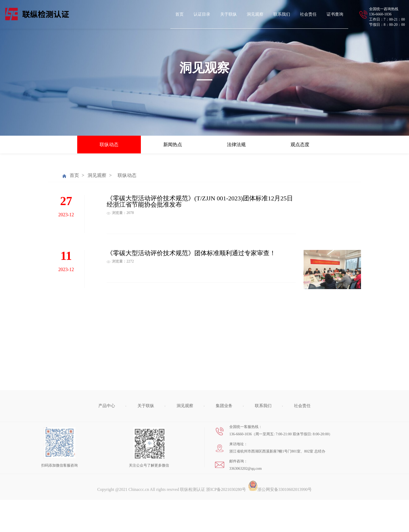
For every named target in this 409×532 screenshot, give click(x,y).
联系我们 (282, 14)
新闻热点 (173, 145)
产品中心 (107, 430)
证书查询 (335, 14)
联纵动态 (109, 145)
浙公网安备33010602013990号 (280, 514)
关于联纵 (228, 14)
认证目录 (202, 14)
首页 (179, 14)
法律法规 (236, 145)
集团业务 (224, 430)
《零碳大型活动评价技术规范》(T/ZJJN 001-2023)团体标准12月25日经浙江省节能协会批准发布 (200, 201)
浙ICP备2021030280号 (226, 514)
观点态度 (300, 145)
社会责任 (308, 14)
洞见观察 (255, 14)
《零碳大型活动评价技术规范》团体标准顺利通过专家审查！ (191, 253)
